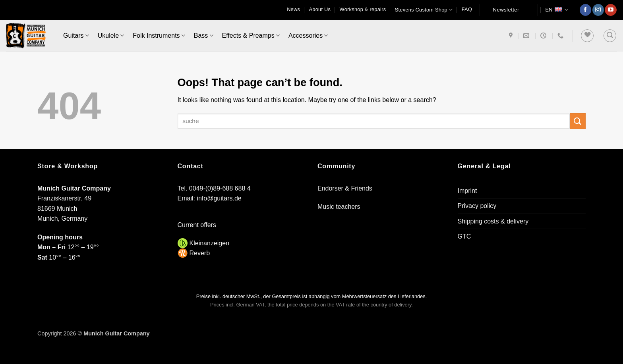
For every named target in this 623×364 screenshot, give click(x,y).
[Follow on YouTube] (610, 10)
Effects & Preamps (251, 36)
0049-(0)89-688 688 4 (220, 188)
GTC (464, 236)
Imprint (467, 191)
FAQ (467, 9)
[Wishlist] (587, 36)
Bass (204, 36)
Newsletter (506, 10)
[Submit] (578, 121)
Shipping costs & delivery (493, 221)
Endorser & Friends (345, 188)
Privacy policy (477, 206)
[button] (610, 36)
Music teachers (339, 207)
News (293, 9)
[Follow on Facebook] (585, 10)
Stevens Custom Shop (424, 10)
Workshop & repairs (363, 9)
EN (557, 10)
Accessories (308, 36)
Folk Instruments (159, 36)
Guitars (76, 36)
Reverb (200, 253)
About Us (320, 9)
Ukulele (111, 36)
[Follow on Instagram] (598, 10)
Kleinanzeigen (210, 243)
